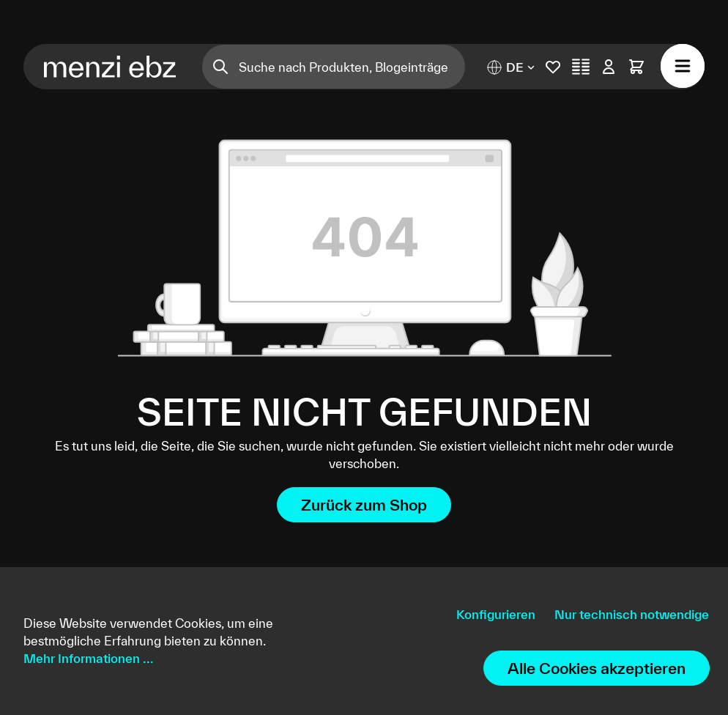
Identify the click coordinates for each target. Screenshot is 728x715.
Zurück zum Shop (364, 505)
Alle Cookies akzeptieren (597, 668)
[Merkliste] (553, 67)
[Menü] (683, 66)
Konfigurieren (496, 614)
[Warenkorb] (636, 67)
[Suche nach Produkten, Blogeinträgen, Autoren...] (352, 67)
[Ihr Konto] (609, 67)
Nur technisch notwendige (632, 614)
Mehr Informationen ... (89, 658)
